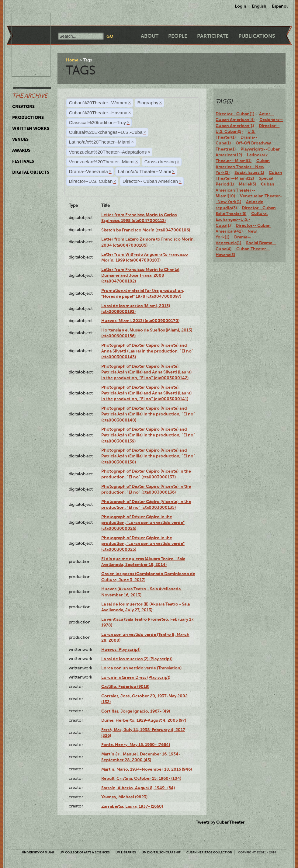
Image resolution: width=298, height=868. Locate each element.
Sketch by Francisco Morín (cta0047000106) (146, 230)
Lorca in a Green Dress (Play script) (136, 677)
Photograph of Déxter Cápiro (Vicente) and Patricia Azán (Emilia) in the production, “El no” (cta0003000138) (148, 456)
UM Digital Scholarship (161, 852)
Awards (21, 150)
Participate (213, 36)
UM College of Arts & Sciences (85, 852)
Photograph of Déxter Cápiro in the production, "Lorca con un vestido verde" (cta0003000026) (143, 523)
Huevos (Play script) (121, 649)
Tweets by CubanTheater (220, 822)
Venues (20, 139)
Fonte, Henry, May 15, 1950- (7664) (136, 745)
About (150, 36)
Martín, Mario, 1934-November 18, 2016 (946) (147, 769)
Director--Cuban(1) (235, 114)
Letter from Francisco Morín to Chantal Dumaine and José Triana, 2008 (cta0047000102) (140, 275)
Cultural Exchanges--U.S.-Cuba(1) (242, 219)
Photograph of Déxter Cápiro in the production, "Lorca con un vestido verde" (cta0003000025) (143, 544)
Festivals (23, 161)
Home (72, 60)
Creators (23, 106)
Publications (257, 36)
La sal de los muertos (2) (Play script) (137, 659)
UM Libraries (126, 852)
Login (241, 6)
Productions (28, 117)
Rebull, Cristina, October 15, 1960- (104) (141, 778)
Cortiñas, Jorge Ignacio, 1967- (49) (136, 711)
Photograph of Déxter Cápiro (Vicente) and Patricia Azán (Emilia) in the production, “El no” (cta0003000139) (148, 435)
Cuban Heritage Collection (209, 852)
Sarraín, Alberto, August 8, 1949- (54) (138, 788)
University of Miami (38, 852)
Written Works (31, 128)
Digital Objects (31, 172)
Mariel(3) (247, 184)
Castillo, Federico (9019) (125, 686)
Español (280, 6)
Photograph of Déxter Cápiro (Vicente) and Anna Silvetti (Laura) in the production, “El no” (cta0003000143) (147, 351)
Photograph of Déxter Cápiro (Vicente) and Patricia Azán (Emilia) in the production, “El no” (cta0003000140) (148, 414)
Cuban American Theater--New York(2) (243, 167)
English (259, 6)
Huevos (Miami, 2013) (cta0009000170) (140, 321)
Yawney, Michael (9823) (124, 797)
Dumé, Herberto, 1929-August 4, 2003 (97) (144, 720)
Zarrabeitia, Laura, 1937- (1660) (132, 806)
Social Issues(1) (249, 172)
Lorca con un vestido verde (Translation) (141, 668)
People (178, 36)
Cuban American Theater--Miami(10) (245, 190)
